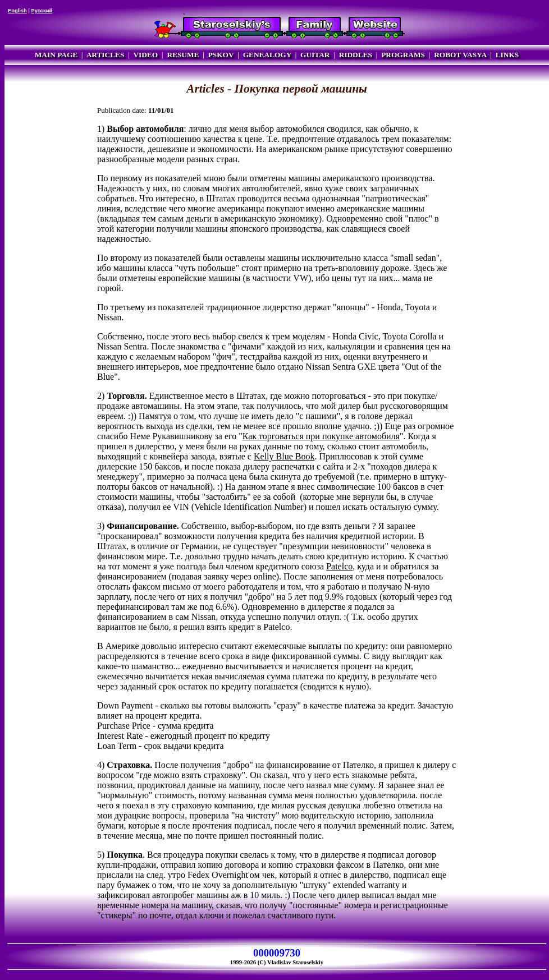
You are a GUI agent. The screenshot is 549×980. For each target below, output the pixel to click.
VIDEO (145, 55)
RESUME (183, 55)
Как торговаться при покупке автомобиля (321, 436)
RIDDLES (356, 55)
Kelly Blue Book (284, 456)
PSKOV (221, 55)
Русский (42, 11)
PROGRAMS (403, 55)
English (17, 11)
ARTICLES (106, 55)
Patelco (339, 566)
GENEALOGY (267, 55)
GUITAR (315, 55)
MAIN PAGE (56, 55)
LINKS (507, 55)
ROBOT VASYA (460, 55)
